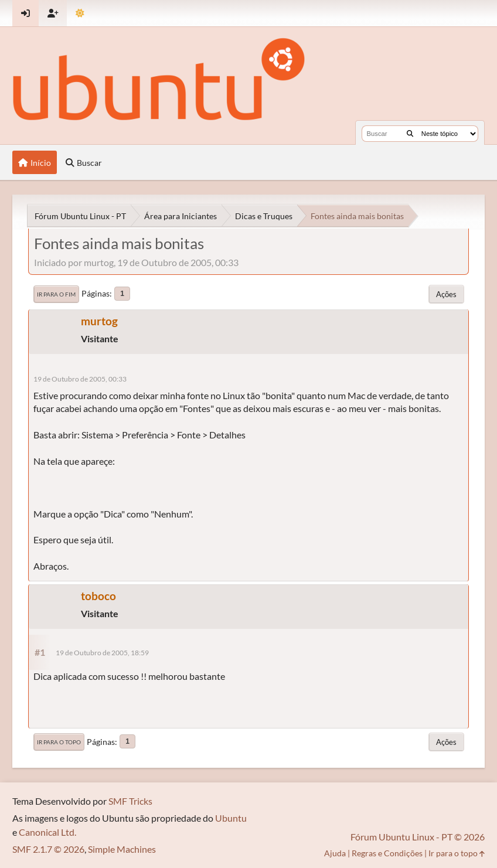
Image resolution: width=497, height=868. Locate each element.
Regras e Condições (387, 853)
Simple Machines (122, 849)
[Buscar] (410, 134)
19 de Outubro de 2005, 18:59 (102, 653)
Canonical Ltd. (47, 832)
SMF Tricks (130, 801)
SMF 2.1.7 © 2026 (48, 849)
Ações (446, 294)
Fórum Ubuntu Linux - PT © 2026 (418, 837)
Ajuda (335, 853)
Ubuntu (231, 818)
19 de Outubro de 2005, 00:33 (80, 379)
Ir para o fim (56, 294)
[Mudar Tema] (80, 13)
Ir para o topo (59, 742)
